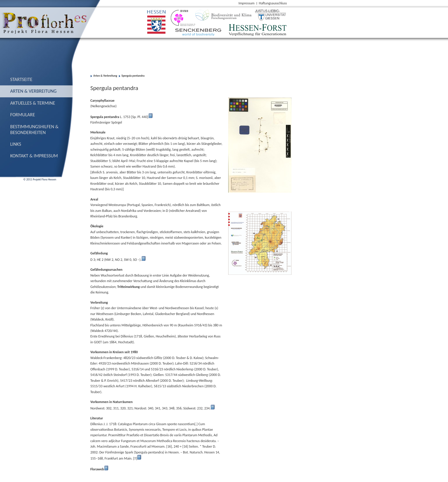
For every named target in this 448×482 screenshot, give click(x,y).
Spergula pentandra (133, 76)
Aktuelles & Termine (33, 103)
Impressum (246, 3)
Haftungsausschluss (273, 3)
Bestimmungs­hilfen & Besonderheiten (34, 129)
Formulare (23, 115)
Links (16, 144)
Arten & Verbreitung (33, 91)
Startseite (21, 79)
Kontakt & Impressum (34, 156)
